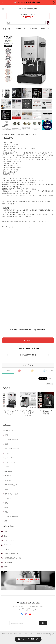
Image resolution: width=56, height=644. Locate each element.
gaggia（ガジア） (9, 431)
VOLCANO (9, 480)
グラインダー (9, 458)
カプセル (8, 498)
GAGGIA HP (8, 562)
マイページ (8, 545)
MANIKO (8, 476)
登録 (43, 623)
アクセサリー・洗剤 (12, 440)
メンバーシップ (9, 540)
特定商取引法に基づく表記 (13, 558)
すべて (9, 371)
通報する (49, 384)
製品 (7, 435)
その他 (7, 467)
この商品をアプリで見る (28, 355)
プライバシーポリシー (11, 554)
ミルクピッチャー (11, 453)
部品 (7, 444)
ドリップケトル (10, 462)
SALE (5, 521)
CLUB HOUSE (8, 471)
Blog (5, 536)
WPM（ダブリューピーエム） (13, 449)
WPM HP (7, 567)
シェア (51, 378)
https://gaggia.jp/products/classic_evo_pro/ (17, 227)
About (6, 532)
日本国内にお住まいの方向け (28, 348)
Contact (7, 549)
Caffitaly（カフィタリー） (12, 485)
